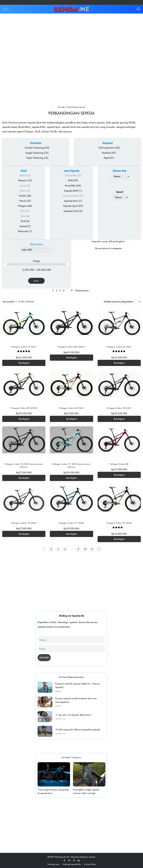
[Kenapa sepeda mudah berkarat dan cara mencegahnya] (45, 702)
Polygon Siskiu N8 (119, 464)
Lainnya (58, 706)
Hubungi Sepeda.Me (72, 864)
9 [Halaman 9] (78, 549)
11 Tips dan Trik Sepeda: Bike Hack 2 (73, 715)
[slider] (5, 264)
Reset (36, 281)
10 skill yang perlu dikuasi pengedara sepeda (78, 729)
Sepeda (58, 691)
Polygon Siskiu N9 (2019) (24, 408)
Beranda (61, 107)
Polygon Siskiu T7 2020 (71, 523)
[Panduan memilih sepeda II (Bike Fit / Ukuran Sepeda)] (45, 687)
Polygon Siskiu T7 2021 (24, 347)
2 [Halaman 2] (51, 549)
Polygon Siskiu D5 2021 (71, 408)
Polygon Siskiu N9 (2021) (71, 347)
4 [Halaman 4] (65, 549)
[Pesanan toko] (121, 302)
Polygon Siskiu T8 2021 (119, 408)
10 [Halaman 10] (85, 549)
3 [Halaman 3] (58, 549)
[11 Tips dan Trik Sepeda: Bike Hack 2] (45, 716)
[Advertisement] (71, 35)
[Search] (138, 9)
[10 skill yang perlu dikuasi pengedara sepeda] (45, 731)
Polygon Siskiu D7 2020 (119, 523)
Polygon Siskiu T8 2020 (24, 523)
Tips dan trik (60, 719)
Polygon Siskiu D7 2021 (119, 347)
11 (72, 290)
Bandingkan (24, 363)
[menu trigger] (7, 9)
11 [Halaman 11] (92, 549)
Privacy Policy (90, 864)
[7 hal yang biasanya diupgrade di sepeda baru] (54, 774)
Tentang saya (53, 864)
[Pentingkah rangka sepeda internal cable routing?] (89, 774)
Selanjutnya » (82, 290)
